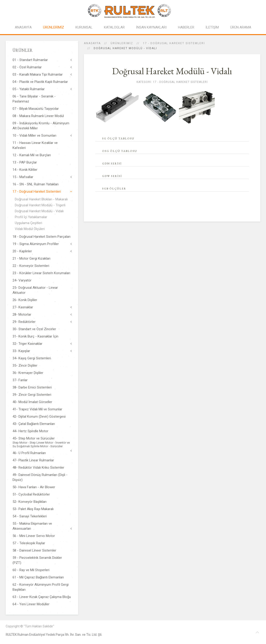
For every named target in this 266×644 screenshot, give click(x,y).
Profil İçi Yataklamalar (31, 217)
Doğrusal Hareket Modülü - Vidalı (39, 211)
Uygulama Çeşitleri (28, 223)
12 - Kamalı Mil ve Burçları (32, 155)
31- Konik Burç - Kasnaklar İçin (35, 336)
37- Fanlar (20, 380)
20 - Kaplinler (22, 251)
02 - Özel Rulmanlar (27, 67)
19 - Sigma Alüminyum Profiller (36, 244)
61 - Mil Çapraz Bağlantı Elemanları (38, 577)
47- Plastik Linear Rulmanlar (33, 460)
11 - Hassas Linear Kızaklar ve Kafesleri (35, 145)
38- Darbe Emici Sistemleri (32, 387)
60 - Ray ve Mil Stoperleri (31, 570)
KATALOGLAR (114, 27)
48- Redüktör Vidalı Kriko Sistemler (38, 468)
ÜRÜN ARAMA (241, 27)
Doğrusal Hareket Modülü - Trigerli (40, 205)
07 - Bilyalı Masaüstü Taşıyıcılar (36, 109)
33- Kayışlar (21, 351)
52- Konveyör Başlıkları (30, 502)
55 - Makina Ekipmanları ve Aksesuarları (32, 526)
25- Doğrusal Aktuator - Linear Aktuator (35, 290)
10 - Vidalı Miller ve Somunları (34, 135)
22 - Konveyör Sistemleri (31, 266)
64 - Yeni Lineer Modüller (31, 604)
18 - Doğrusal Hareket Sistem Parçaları (41, 237)
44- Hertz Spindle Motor (30, 431)
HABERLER (186, 27)
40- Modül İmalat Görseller (32, 402)
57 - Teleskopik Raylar (29, 543)
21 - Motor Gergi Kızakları (31, 258)
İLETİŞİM (212, 27)
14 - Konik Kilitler (25, 170)
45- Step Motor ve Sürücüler (42, 442)
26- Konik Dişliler (25, 300)
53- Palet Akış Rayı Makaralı (33, 509)
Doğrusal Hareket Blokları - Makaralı (41, 199)
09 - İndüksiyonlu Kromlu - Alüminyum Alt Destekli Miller (41, 126)
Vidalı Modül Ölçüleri (30, 229)
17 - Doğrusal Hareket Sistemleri (174, 43)
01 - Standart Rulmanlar (30, 60)
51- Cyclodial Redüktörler (31, 494)
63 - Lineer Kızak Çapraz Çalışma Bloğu (42, 597)
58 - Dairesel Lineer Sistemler (34, 550)
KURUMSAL (84, 27)
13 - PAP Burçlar (25, 162)
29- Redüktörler (24, 322)
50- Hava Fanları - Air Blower (34, 487)
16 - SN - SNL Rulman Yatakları (36, 184)
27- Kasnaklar (23, 307)
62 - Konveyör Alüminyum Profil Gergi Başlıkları (41, 587)
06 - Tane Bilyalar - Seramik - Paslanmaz (34, 99)
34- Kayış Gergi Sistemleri (32, 358)
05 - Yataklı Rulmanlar (29, 89)
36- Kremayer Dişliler (28, 373)
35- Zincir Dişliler (25, 365)
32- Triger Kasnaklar (27, 344)
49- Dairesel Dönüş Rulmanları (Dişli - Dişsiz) (40, 477)
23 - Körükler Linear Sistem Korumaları (41, 273)
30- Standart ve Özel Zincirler (34, 329)
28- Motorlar (22, 314)
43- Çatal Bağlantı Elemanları (34, 424)
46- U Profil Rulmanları (29, 453)
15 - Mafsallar (23, 177)
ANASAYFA (23, 27)
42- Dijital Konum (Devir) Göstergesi (39, 417)
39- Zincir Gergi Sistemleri (32, 395)
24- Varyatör (22, 280)
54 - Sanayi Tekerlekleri (30, 516)
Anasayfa (92, 43)
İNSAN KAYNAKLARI (151, 27)
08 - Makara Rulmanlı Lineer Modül (38, 116)
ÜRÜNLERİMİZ (54, 27)
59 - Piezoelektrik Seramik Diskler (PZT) (37, 560)
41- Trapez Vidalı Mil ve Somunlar (37, 409)
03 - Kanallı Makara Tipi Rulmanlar (38, 74)
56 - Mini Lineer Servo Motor (34, 536)
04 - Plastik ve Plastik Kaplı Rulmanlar (40, 82)
